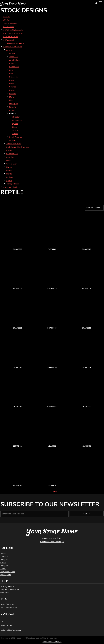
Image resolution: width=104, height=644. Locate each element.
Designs (4, 559)
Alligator (16, 117)
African (12, 53)
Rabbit (12, 110)
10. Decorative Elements (14, 43)
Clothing (10, 157)
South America (16, 137)
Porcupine (14, 104)
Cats (11, 70)
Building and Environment (18, 147)
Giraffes (13, 87)
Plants (9, 174)
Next (55, 491)
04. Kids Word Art (11, 37)
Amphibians (15, 60)
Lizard (15, 127)
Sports (9, 181)
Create (3, 562)
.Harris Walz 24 (10, 23)
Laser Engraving (7, 604)
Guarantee (5, 592)
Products (4, 556)
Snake (15, 130)
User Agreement (7, 586)
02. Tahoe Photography (13, 30)
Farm (12, 83)
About (3, 569)
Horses (12, 90)
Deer (11, 73)
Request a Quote (8, 572)
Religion (10, 177)
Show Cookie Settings (52, 642)
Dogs (11, 80)
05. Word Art (9, 40)
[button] (96, 3)
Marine (12, 97)
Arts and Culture (14, 144)
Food (8, 160)
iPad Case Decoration (10, 607)
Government (12, 164)
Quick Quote (6, 575)
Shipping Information (10, 589)
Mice (11, 100)
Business (10, 150)
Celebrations (12, 154)
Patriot (9, 170)
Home (3, 553)
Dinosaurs (14, 77)
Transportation (13, 184)
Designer (4, 565)
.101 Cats (7, 20)
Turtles (15, 134)
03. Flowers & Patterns (13, 33)
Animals (10, 50)
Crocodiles (17, 120)
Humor (9, 167)
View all (7, 17)
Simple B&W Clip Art (13, 47)
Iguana (15, 124)
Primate (13, 107)
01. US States (9, 27)
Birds (12, 63)
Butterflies (14, 67)
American (13, 57)
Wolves (13, 140)
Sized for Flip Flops (12, 187)
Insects (13, 94)
